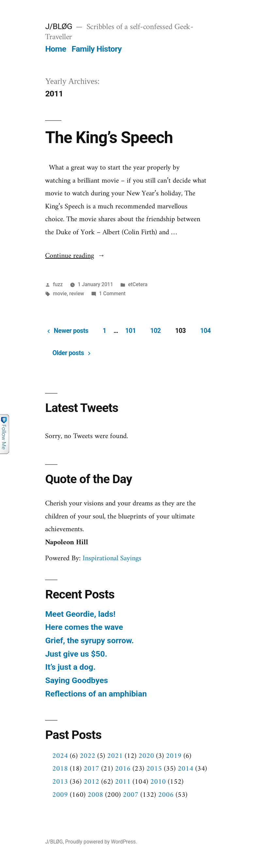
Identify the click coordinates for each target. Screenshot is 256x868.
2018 (60, 769)
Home (56, 49)
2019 (174, 756)
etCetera (138, 284)
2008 (95, 795)
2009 (60, 795)
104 (205, 331)
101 (130, 331)
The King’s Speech (109, 138)
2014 (185, 769)
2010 (158, 782)
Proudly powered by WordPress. (101, 842)
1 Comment (112, 294)
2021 (115, 756)
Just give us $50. (76, 654)
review (77, 294)
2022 (88, 756)
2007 (131, 795)
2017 (91, 769)
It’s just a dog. (70, 667)
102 (155, 331)
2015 (154, 769)
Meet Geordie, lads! (80, 614)
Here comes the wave (84, 627)
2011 (123, 782)
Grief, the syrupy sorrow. (89, 640)
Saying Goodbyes (76, 680)
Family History (96, 49)
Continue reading (75, 256)
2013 (60, 782)
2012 (91, 782)
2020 (146, 756)
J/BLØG (59, 26)
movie (60, 294)
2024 (60, 756)
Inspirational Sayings (112, 558)
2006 (166, 795)
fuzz (58, 284)
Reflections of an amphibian (96, 694)
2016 (123, 769)
